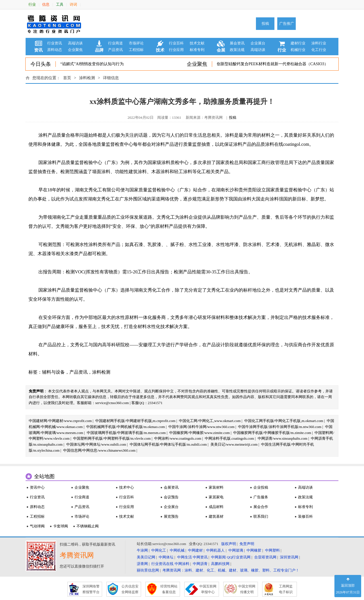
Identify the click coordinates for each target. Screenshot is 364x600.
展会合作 (261, 507)
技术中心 (127, 487)
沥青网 (142, 564)
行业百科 (176, 43)
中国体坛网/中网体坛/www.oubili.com (96, 444)
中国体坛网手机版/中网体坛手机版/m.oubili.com (168, 444)
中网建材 (195, 550)
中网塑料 (272, 550)
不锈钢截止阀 (88, 526)
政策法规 (237, 50)
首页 (67, 78)
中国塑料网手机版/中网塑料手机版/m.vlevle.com (112, 438)
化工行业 (319, 50)
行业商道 (115, 43)
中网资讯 (200, 557)
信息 (46, 4)
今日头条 (41, 64)
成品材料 (216, 507)
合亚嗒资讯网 (265, 557)
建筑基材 (216, 516)
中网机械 (177, 550)
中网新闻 (218, 557)
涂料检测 (87, 78)
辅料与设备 (53, 372)
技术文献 (197, 43)
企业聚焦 (75, 50)
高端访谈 (75, 43)
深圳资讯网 (289, 557)
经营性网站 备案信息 (169, 589)
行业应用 (176, 50)
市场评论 (136, 43)
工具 (60, 4)
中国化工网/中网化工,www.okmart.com (210, 421)
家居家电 (216, 497)
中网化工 (159, 550)
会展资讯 (171, 487)
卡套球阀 (61, 526)
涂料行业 (319, 43)
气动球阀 (37, 526)
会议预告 (171, 497)
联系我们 (261, 516)
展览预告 (171, 516)
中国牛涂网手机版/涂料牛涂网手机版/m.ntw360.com (280, 427)
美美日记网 (146, 557)
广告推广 (287, 23)
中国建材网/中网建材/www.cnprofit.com (60, 421)
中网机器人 (215, 550)
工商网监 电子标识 (286, 589)
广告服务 (261, 497)
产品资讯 (115, 50)
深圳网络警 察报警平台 (91, 589)
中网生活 (185, 557)
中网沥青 (200, 564)
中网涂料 (182, 564)
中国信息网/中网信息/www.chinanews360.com (99, 450)
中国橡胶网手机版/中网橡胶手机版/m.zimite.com (272, 433)
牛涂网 (142, 550)
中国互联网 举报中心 (208, 589)
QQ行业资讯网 (239, 557)
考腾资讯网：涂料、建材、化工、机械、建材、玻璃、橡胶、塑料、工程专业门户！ (231, 570)
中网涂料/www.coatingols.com (178, 438)
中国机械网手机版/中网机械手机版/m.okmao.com (126, 427)
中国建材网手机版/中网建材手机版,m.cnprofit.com (135, 421)
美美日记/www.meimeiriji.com (234, 444)
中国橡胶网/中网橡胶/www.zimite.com (199, 433)
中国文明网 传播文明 (247, 589)
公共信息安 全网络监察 (130, 589)
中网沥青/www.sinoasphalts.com (283, 438)
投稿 (265, 23)
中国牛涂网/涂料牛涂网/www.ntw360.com (201, 427)
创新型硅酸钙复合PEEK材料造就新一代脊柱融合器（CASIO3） (272, 64)
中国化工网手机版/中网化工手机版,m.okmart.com (284, 421)
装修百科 (305, 516)
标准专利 (197, 50)
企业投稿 (261, 487)
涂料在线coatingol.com (287, 144)
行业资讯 (55, 43)
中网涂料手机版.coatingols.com (229, 438)
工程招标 (136, 50)
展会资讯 (237, 43)
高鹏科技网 (220, 564)
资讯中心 (37, 487)
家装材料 (216, 487)
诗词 (73, 4)
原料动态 (55, 50)
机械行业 (298, 50)
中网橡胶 (254, 550)
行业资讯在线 (162, 564)
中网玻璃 (236, 550)
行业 (32, 4)
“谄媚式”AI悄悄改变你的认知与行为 (92, 64)
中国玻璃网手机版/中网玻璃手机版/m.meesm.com (126, 433)
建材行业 (298, 43)
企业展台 (258, 43)
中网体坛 (166, 557)
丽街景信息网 (148, 570)
